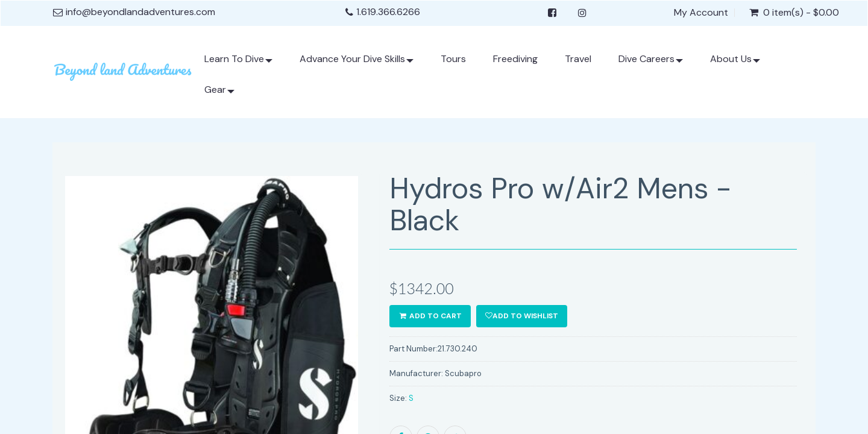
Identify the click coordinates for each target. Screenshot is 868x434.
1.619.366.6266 (388, 12)
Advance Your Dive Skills (357, 64)
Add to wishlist (522, 316)
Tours (453, 59)
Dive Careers (651, 64)
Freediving (515, 59)
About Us (735, 64)
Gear (219, 94)
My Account (701, 13)
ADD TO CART (430, 316)
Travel (578, 59)
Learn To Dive (238, 64)
